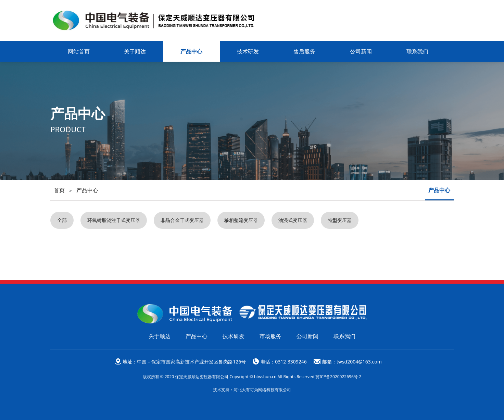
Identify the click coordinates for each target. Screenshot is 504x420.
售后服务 (304, 51)
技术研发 (248, 51)
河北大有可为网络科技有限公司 (262, 389)
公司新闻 (361, 51)
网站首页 (79, 51)
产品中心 (191, 51)
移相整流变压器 (241, 220)
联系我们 (417, 51)
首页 (59, 190)
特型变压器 (340, 220)
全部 (62, 220)
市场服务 (270, 336)
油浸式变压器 (293, 220)
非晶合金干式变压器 (182, 220)
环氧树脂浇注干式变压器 (114, 220)
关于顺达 (135, 51)
